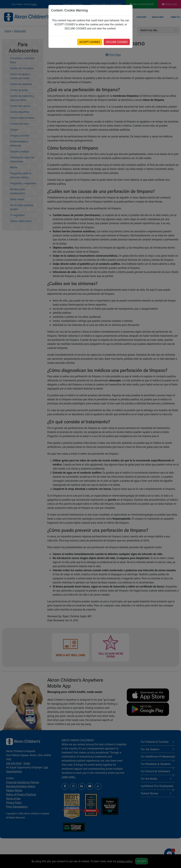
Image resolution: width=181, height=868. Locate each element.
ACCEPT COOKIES (90, 42)
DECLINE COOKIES (117, 42)
